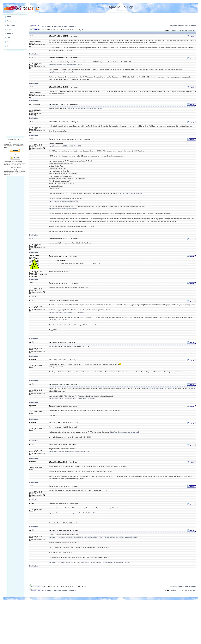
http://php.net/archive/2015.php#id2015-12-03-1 (65, 146)
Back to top (33, 54)
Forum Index (47, 26)
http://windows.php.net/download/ (131, 194)
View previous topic (176, 26)
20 (191, 30)
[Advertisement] (15, 94)
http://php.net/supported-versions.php (61, 72)
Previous (173, 30)
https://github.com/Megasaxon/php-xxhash (125, 432)
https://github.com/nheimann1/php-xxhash (161, 389)
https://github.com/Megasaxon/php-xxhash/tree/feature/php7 (69, 451)
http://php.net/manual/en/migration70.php (63, 209)
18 (186, 30)
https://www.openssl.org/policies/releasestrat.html (65, 64)
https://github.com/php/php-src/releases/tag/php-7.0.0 (85, 109)
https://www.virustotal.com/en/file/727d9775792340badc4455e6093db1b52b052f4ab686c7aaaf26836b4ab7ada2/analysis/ (90, 562)
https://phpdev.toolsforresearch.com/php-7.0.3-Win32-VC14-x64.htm (72, 399)
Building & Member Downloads (65, 26)
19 (188, 30)
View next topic (190, 26)
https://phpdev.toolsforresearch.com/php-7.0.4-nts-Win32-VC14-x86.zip (73, 513)
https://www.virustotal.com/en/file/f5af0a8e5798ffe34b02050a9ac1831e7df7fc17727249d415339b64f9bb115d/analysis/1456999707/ (93, 537)
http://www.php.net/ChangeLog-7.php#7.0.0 (63, 201)
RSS (8, 42)
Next (194, 30)
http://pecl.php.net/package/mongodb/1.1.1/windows (66, 312)
